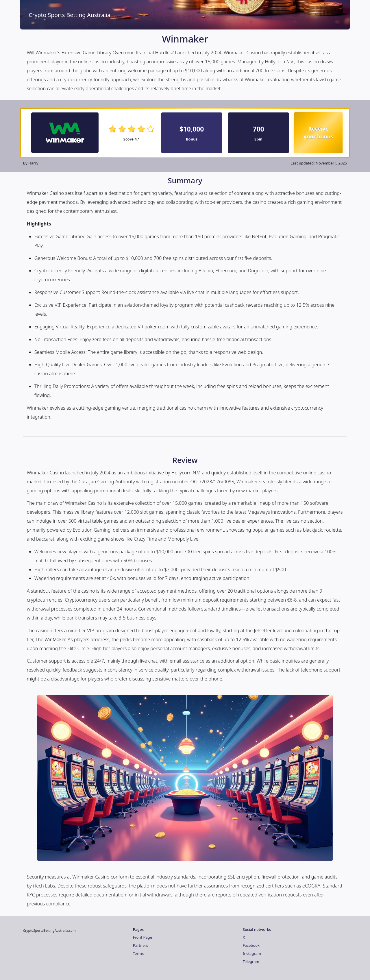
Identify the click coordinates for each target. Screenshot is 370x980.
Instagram (252, 953)
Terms (138, 953)
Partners (140, 945)
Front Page (143, 937)
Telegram (251, 961)
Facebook (251, 945)
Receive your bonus (319, 133)
